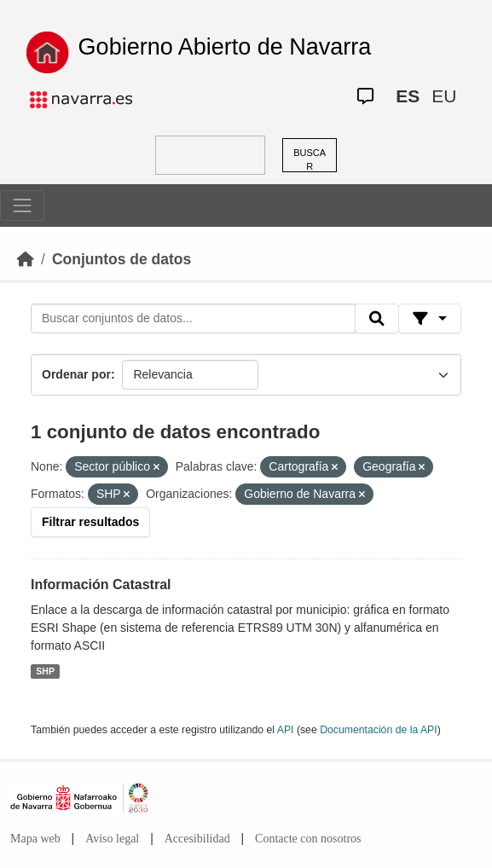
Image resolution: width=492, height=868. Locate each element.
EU (444, 96)
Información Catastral (101, 584)
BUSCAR (310, 160)
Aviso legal (112, 839)
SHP (45, 671)
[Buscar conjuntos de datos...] (193, 319)
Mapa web (35, 839)
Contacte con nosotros (308, 839)
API (286, 730)
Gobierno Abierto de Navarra (225, 47)
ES (408, 96)
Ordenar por (76, 374)
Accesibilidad (197, 839)
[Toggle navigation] (22, 205)
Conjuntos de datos (122, 259)
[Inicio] (26, 259)
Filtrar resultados (90, 522)
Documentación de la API (379, 730)
